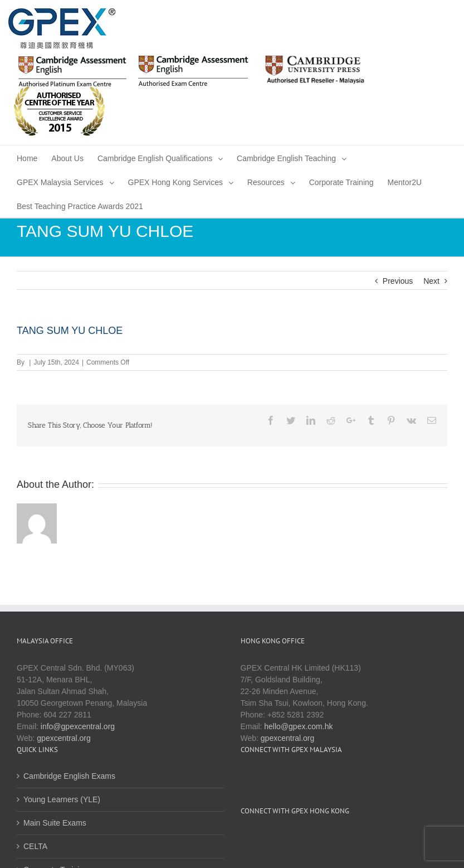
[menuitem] (27, 157)
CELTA (35, 846)
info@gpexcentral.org (78, 726)
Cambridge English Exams (69, 776)
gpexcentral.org (64, 738)
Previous (398, 281)
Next (431, 281)
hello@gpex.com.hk (298, 726)
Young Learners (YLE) (62, 799)
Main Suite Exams (55, 823)
